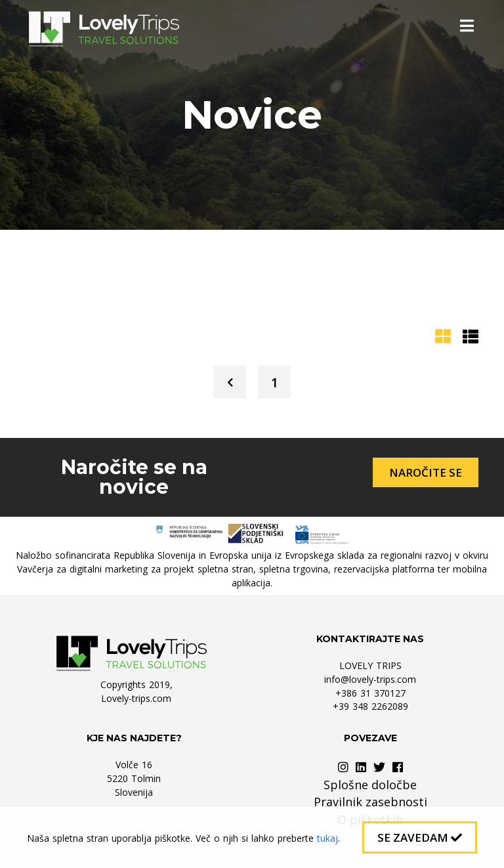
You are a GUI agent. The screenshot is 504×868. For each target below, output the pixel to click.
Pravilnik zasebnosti (370, 802)
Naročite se (426, 472)
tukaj (327, 838)
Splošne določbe (370, 785)
